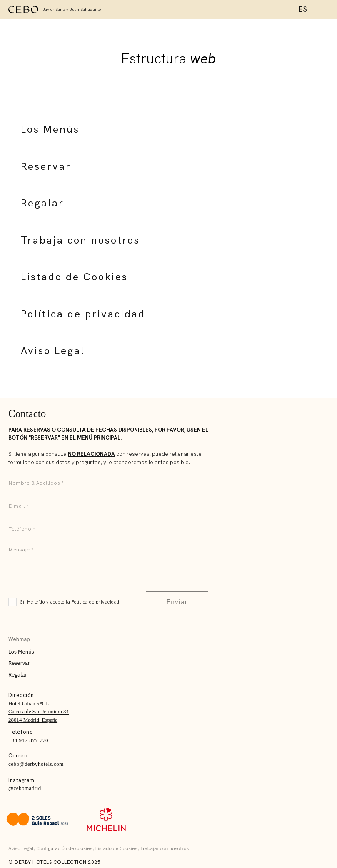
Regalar (42, 203)
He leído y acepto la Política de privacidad (73, 602)
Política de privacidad (83, 314)
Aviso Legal (53, 351)
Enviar (177, 602)
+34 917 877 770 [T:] (28, 740)
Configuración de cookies (64, 848)
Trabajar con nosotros (165, 848)
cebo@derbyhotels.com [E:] (36, 764)
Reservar (46, 166)
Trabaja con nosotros (80, 240)
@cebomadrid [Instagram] (25, 788)
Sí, (70, 602)
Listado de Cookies (74, 277)
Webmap (19, 639)
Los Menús (50, 129)
